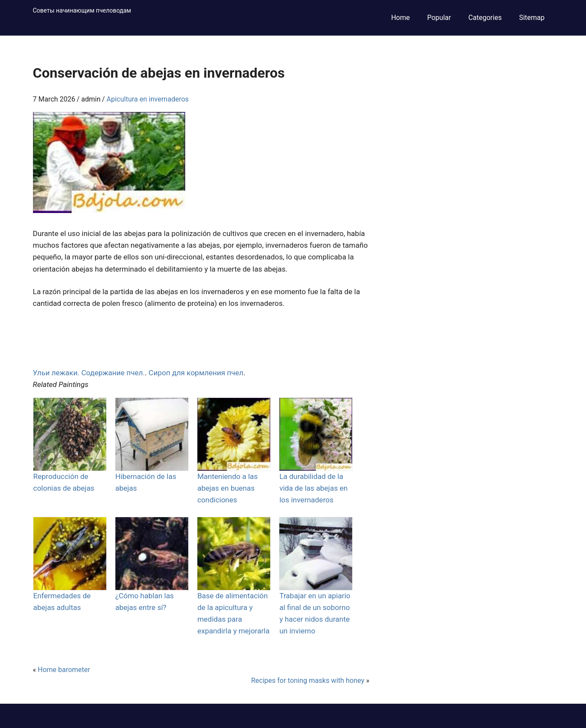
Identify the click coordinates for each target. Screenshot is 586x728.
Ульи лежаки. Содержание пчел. (89, 373)
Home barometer (64, 670)
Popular (439, 18)
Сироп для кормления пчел (196, 373)
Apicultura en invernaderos (148, 99)
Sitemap (532, 18)
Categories (485, 18)
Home (401, 18)
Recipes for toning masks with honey (308, 680)
